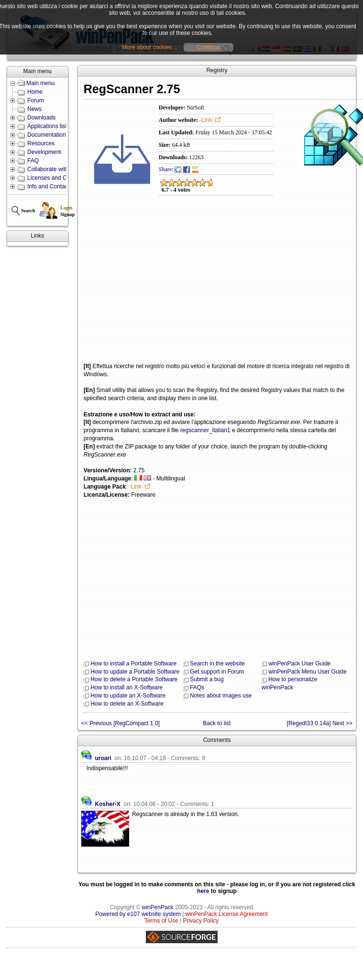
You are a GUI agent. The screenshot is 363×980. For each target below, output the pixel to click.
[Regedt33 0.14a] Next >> (320, 723)
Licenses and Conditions (59, 178)
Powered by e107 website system (138, 914)
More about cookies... (149, 47)
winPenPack (158, 907)
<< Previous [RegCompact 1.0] (121, 723)
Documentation (47, 135)
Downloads (41, 118)
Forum (36, 100)
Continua (209, 47)
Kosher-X (107, 804)
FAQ (33, 161)
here (203, 891)
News (34, 109)
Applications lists (49, 126)
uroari (103, 758)
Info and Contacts (50, 186)
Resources (41, 143)
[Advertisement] (207, 286)
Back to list (217, 723)
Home (35, 92)
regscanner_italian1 (205, 430)
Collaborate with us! (52, 169)
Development (44, 152)
